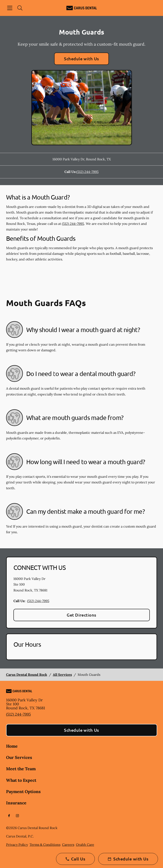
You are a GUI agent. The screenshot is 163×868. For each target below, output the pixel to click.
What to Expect (21, 780)
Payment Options (23, 791)
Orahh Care (85, 845)
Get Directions (81, 615)
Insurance (16, 803)
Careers (68, 845)
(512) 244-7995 (87, 172)
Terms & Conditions (45, 845)
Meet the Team (21, 769)
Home (12, 746)
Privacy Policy (17, 845)
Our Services (19, 757)
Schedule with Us (81, 59)
